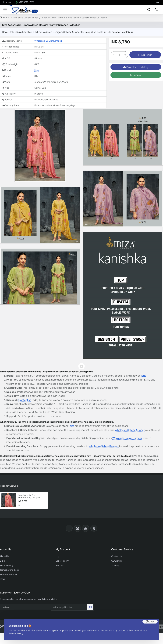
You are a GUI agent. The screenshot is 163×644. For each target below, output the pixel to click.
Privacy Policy (16, 633)
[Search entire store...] (149, 10)
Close (151, 622)
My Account (63, 549)
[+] (125, 55)
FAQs (3, 579)
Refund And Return (9, 575)
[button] (145, 55)
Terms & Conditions (9, 570)
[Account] (8, 2)
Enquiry (136, 75)
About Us (4, 556)
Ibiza (37, 70)
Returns (59, 565)
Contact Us (117, 556)
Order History (62, 561)
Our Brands (117, 561)
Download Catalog (136, 67)
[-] (113, 55)
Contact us (25, 400)
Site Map (115, 565)
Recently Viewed (9, 486)
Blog (2, 561)
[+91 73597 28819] (25, 2)
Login (58, 556)
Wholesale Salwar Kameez (25, 18)
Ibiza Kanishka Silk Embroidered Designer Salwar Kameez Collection (31, 497)
